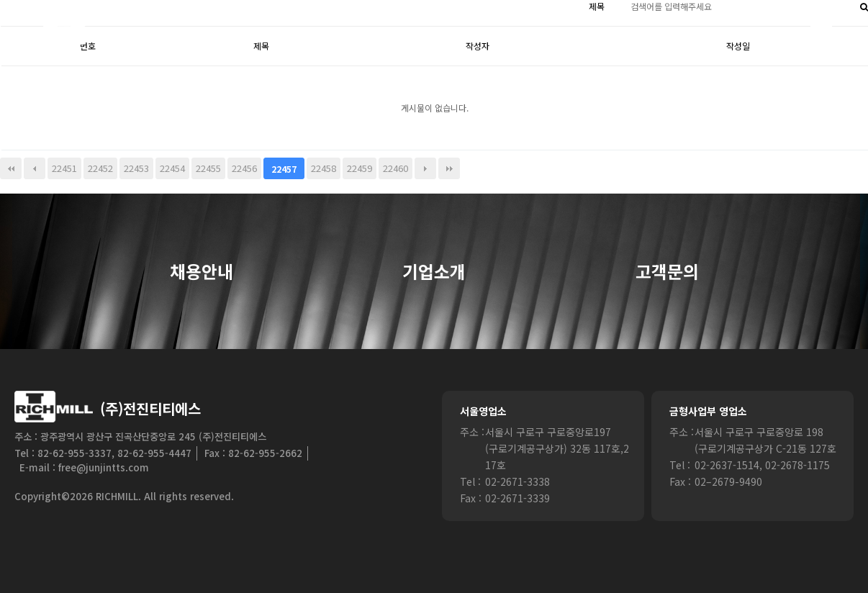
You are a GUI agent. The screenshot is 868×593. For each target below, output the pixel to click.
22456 (244, 168)
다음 (425, 168)
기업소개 (434, 272)
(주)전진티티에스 (150, 408)
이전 (35, 168)
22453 (136, 168)
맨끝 (449, 168)
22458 (324, 168)
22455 (208, 168)
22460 (395, 168)
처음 (11, 168)
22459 (360, 168)
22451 (64, 168)
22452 (100, 168)
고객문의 (667, 272)
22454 (172, 168)
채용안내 (202, 272)
